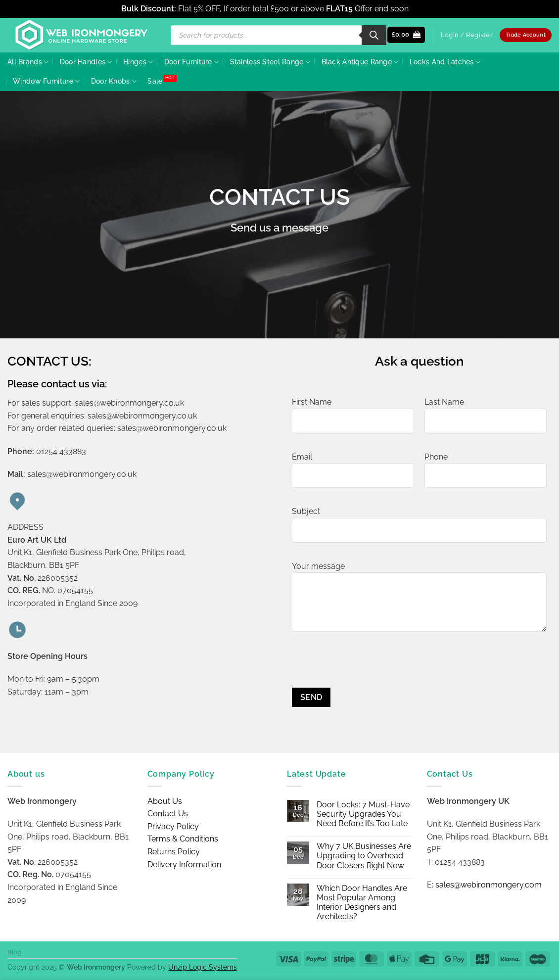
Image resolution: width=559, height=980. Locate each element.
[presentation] (367, 668)
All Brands (28, 62)
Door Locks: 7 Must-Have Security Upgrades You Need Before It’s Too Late (363, 814)
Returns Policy (174, 852)
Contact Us (168, 814)
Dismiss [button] (424, 9)
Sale (155, 81)
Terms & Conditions (183, 839)
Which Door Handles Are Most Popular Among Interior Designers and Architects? (362, 903)
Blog (14, 952)
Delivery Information (184, 864)
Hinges (138, 62)
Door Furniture (192, 62)
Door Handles (86, 62)
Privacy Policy (173, 826)
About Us (165, 801)
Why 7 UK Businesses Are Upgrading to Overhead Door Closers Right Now (364, 856)
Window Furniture (46, 81)
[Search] (374, 35)
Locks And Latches (445, 62)
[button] (406, 35)
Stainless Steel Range (270, 62)
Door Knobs (114, 81)
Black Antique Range (360, 62)
